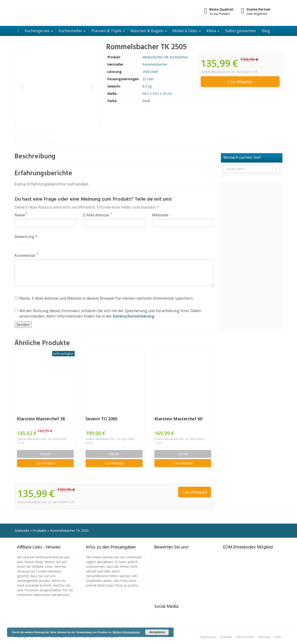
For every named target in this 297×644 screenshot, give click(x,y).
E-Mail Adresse (98, 215)
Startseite (22, 531)
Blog (266, 31)
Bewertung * (26, 237)
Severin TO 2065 (102, 419)
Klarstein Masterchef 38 (41, 419)
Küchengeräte (39, 31)
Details (45, 454)
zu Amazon (240, 82)
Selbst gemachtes (241, 31)
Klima (213, 31)
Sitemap (264, 637)
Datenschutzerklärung (133, 316)
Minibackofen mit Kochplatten (165, 57)
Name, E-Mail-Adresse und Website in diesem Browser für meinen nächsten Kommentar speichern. (104, 298)
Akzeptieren (157, 632)
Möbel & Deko (187, 31)
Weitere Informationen (126, 632)
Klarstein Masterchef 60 (178, 419)
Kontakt (226, 637)
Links (277, 637)
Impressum (208, 637)
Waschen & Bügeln (149, 31)
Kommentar (26, 255)
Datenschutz (245, 637)
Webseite (160, 215)
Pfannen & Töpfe (108, 31)
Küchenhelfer (72, 31)
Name (21, 215)
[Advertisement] (252, 256)
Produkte (40, 531)
